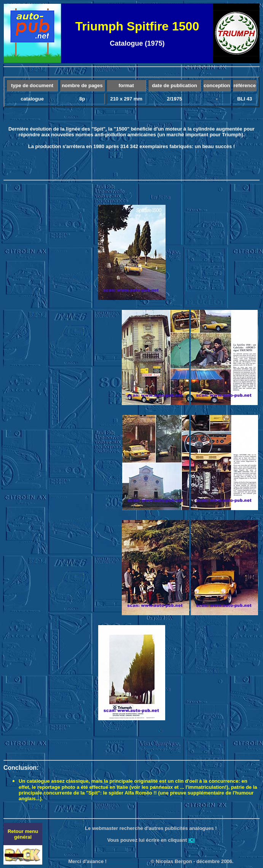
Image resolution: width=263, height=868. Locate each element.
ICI (192, 840)
